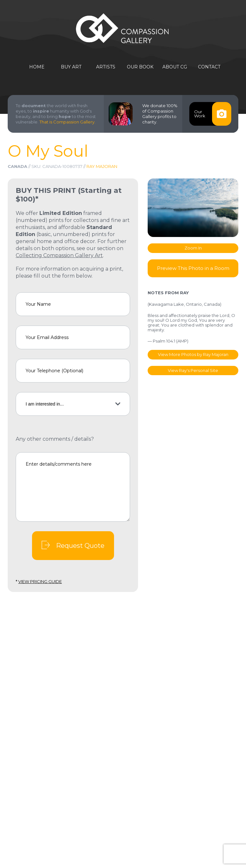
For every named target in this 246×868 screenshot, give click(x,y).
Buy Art (71, 67)
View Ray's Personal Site (193, 370)
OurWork (213, 114)
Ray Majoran (102, 166)
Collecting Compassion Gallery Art (59, 255)
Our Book (140, 67)
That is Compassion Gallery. (67, 122)
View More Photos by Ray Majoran (193, 354)
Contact (209, 67)
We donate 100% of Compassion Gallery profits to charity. (160, 114)
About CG (175, 67)
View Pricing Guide (40, 581)
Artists (106, 67)
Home (37, 67)
